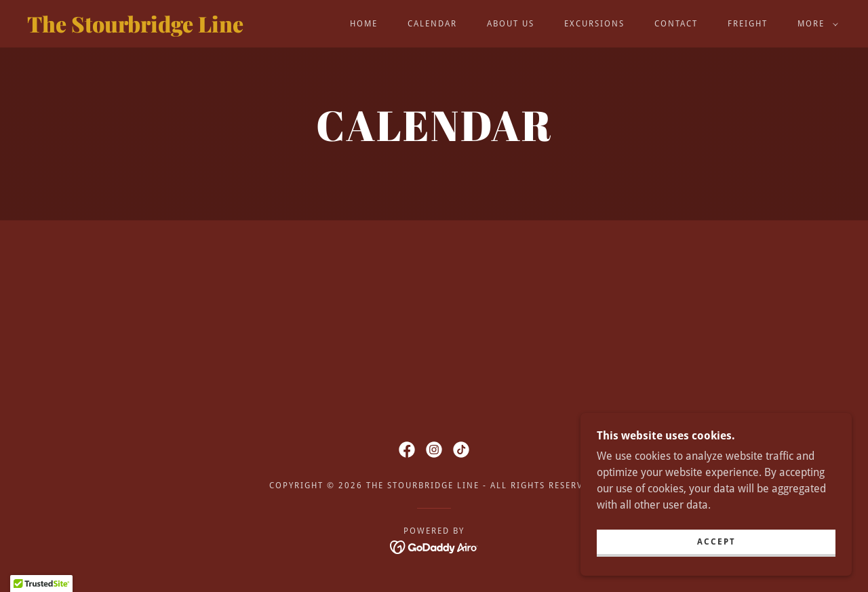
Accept (716, 542)
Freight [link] (748, 24)
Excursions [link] (594, 24)
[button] (815, 24)
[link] (138, 29)
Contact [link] (676, 24)
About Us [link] (511, 24)
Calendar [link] (432, 24)
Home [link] (364, 24)
